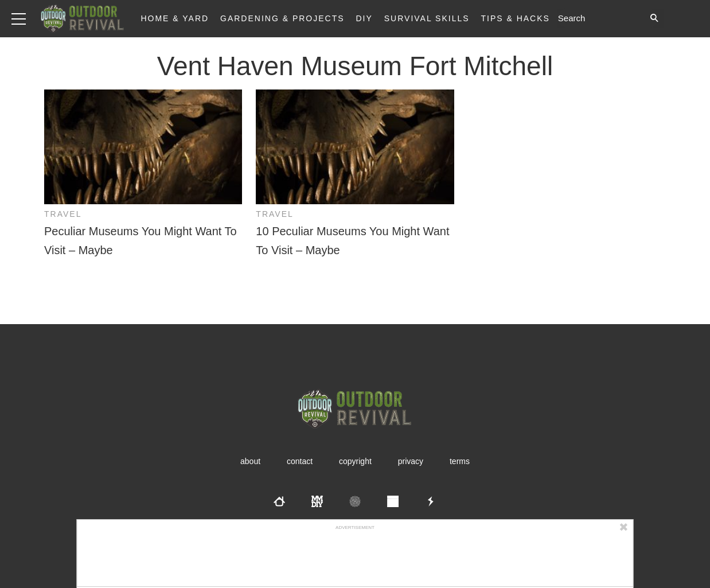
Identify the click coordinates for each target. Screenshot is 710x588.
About (250, 461)
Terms (460, 461)
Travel (63, 214)
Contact (300, 461)
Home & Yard (175, 18)
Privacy (411, 461)
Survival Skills (427, 18)
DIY (364, 18)
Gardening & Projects (282, 18)
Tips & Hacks (515, 18)
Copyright (355, 461)
